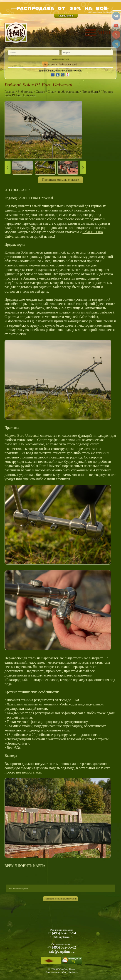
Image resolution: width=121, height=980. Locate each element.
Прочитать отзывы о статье (61, 180)
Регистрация (51, 64)
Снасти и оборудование (63, 92)
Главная (10, 92)
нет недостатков (28, 772)
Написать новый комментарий (60, 899)
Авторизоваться (61, 59)
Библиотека (26, 92)
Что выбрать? (91, 92)
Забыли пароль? (68, 64)
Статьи (41, 92)
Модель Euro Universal (22, 435)
